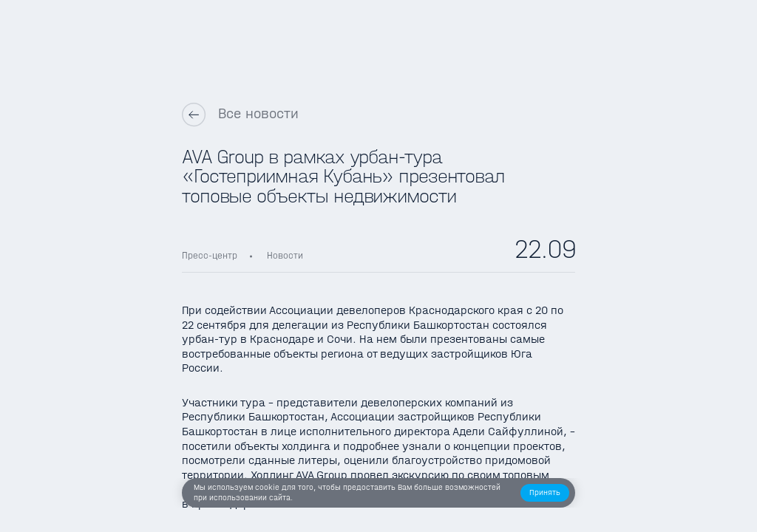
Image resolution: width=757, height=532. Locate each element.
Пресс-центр (210, 255)
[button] (545, 493)
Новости (285, 255)
